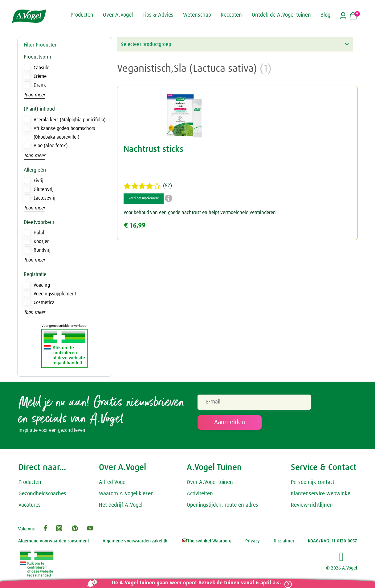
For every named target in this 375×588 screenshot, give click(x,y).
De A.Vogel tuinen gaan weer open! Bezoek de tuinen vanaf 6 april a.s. (193, 583)
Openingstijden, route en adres (222, 507)
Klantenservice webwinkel (321, 496)
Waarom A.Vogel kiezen (126, 496)
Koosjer (41, 241)
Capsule (41, 68)
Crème (40, 76)
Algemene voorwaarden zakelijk (135, 543)
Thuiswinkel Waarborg (206, 543)
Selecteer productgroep (235, 44)
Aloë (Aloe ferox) (51, 146)
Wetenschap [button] (197, 15)
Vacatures (30, 507)
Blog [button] (325, 15)
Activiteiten (200, 496)
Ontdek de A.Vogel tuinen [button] (281, 15)
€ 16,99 (135, 226)
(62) (148, 186)
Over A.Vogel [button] (118, 15)
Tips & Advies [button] (158, 15)
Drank (40, 85)
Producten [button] (82, 15)
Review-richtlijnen (312, 507)
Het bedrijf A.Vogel (121, 507)
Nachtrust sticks (153, 149)
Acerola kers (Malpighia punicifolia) (69, 120)
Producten (30, 484)
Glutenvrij (44, 189)
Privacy (253, 543)
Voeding (42, 285)
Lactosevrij (45, 198)
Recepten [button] (231, 15)
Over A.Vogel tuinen (210, 484)
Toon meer (34, 95)
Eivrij (39, 181)
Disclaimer (284, 543)
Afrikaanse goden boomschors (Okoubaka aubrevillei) (64, 133)
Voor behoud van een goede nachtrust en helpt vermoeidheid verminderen (200, 213)
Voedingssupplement (55, 294)
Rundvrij (42, 250)
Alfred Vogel (113, 484)
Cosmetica (44, 302)
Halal (39, 233)
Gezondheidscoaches (42, 496)
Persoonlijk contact (313, 484)
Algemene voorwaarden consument (54, 543)
